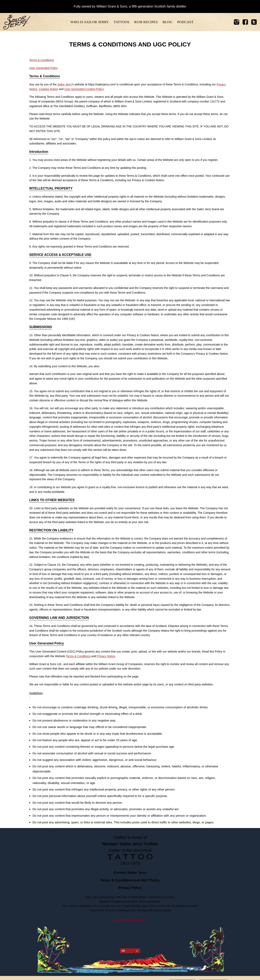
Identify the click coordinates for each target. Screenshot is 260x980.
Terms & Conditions (42, 60)
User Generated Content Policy (84, 89)
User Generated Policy (44, 68)
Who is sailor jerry (90, 22)
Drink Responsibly (130, 920)
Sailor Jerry (65, 84)
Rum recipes (146, 22)
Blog (168, 22)
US (130, 951)
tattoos (122, 22)
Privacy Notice (106, 656)
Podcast (185, 22)
